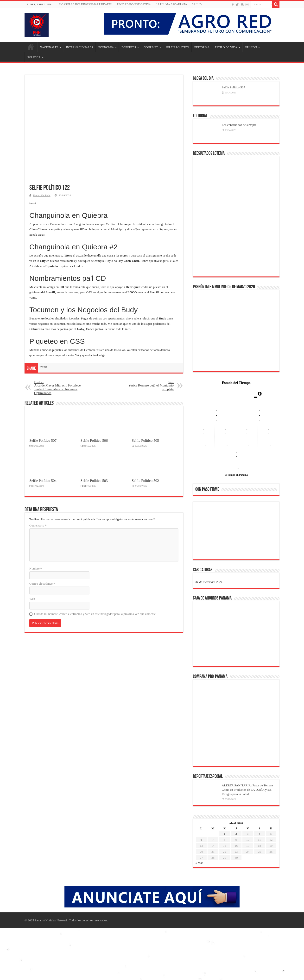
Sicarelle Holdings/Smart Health (85, 4)
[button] (203, 530)
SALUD (197, 4)
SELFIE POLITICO (177, 47)
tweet (33, 203)
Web (32, 599)
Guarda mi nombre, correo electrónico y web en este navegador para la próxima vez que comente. (95, 614)
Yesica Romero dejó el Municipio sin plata (149, 386)
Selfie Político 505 (145, 440)
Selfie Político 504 (43, 481)
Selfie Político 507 (43, 440)
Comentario (38, 525)
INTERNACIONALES (80, 47)
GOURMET (151, 47)
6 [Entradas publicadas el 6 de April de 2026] (201, 840)
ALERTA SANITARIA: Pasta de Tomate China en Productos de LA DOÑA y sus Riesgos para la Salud (247, 790)
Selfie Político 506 (94, 440)
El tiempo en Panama (236, 475)
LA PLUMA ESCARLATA (171, 4)
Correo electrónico (42, 584)
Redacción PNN (42, 195)
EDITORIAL (202, 47)
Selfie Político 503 (94, 481)
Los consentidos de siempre (239, 125)
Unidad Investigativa (134, 4)
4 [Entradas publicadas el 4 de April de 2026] (259, 834)
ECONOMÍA (106, 47)
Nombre (36, 568)
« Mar (199, 863)
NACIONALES (49, 47)
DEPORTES (129, 47)
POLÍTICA (34, 57)
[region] (236, 532)
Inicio (31, 47)
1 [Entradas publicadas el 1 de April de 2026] (225, 834)
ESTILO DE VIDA (226, 47)
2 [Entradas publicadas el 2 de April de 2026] (236, 834)
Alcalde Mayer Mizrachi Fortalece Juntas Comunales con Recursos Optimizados (59, 388)
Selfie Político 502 (145, 481)
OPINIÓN (251, 47)
